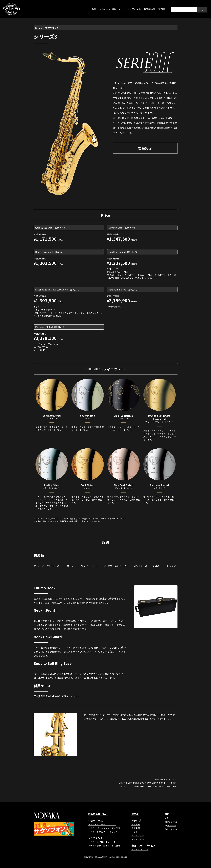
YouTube (171, 825)
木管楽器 (135, 824)
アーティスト (134, 9)
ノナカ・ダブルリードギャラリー (104, 832)
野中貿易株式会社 (98, 814)
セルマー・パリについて (112, 9)
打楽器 (134, 832)
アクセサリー (137, 836)
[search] (184, 9)
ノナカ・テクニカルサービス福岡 (104, 846)
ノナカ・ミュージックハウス (102, 824)
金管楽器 (135, 828)
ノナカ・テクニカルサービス (102, 842)
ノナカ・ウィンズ (139, 849)
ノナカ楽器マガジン (140, 839)
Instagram (172, 822)
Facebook (171, 829)
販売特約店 (149, 9)
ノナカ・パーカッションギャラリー (105, 828)
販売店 (162, 9)
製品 (94, 9)
